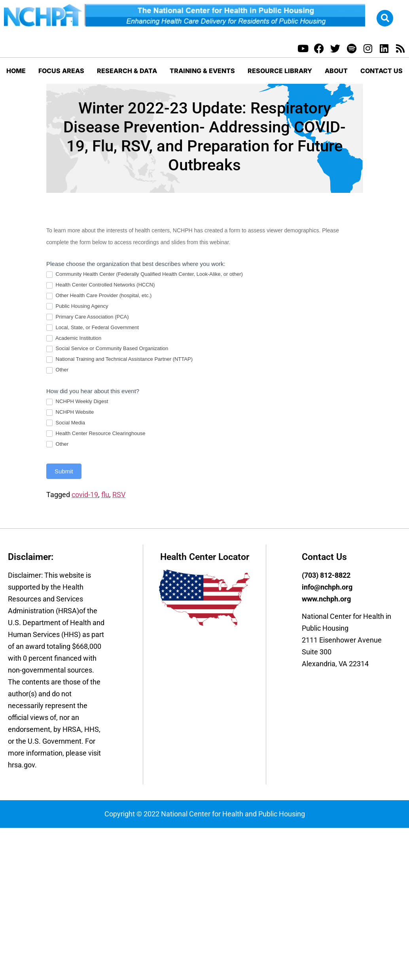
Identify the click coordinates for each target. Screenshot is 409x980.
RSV (119, 495)
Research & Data (127, 71)
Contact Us (382, 71)
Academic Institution (74, 338)
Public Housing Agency (77, 306)
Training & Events (202, 71)
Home (16, 71)
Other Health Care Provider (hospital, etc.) (99, 296)
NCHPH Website (70, 412)
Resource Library (280, 71)
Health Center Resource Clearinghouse (96, 434)
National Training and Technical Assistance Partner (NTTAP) (119, 359)
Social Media (66, 423)
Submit (64, 471)
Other (57, 370)
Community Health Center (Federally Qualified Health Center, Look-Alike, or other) (145, 274)
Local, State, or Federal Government (93, 328)
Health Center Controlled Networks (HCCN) (100, 285)
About (336, 71)
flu (105, 495)
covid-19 (85, 495)
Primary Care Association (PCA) (88, 317)
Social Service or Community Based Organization (107, 349)
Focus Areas (61, 71)
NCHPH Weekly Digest (77, 402)
